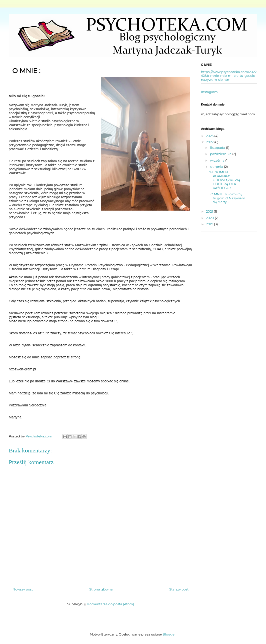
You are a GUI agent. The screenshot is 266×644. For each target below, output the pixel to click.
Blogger (169, 634)
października (221, 154)
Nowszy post (23, 589)
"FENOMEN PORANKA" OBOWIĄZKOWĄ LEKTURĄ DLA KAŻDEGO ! (225, 180)
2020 (210, 218)
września (218, 160)
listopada (218, 148)
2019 (210, 224)
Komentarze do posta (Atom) (111, 604)
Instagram (209, 92)
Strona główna (101, 589)
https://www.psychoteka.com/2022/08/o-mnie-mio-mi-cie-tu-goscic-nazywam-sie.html (229, 76)
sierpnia (217, 167)
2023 (210, 136)
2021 (210, 211)
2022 (210, 142)
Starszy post (179, 589)
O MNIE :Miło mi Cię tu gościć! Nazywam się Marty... (227, 198)
